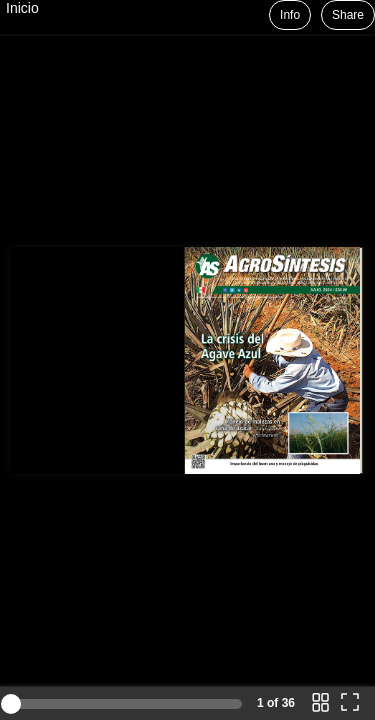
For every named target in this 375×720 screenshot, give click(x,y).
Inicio (22, 8)
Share (348, 15)
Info (290, 15)
